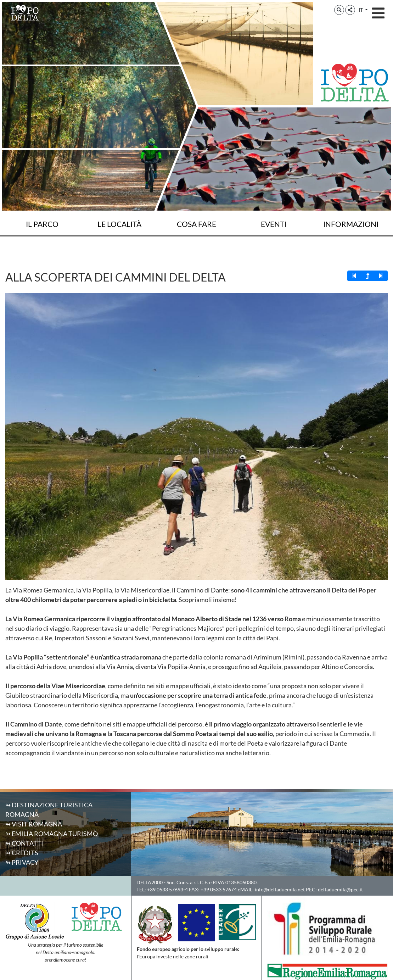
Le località (119, 224)
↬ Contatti (24, 843)
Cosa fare (196, 224)
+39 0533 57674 (219, 889)
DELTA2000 (150, 882)
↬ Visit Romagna (34, 824)
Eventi (274, 224)
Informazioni (351, 224)
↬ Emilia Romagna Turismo (52, 834)
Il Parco (42, 224)
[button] (339, 10)
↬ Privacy (22, 862)
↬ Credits (22, 853)
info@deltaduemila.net (280, 889)
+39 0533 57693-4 (167, 889)
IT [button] (361, 10)
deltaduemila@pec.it (340, 889)
